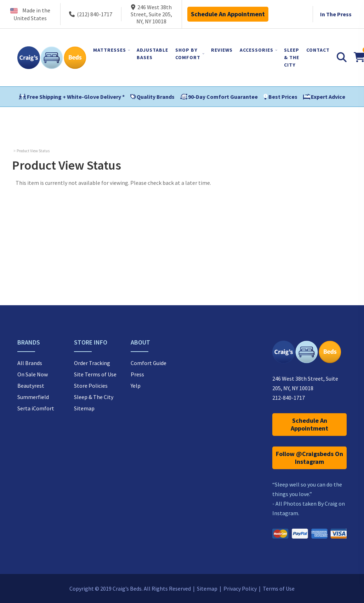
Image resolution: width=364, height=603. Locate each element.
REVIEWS (222, 50)
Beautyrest (31, 386)
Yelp (136, 386)
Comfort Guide (149, 363)
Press (137, 374)
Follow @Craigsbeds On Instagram (309, 458)
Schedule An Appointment (228, 14)
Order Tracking (92, 363)
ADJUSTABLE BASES (152, 54)
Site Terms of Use (95, 374)
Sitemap (84, 408)
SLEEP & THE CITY (292, 57)
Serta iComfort (36, 408)
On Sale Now (33, 374)
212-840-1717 (289, 398)
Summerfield (33, 397)
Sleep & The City (94, 397)
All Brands (30, 363)
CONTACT (318, 50)
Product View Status (33, 151)
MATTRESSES (110, 50)
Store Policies (91, 386)
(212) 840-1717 (91, 14)
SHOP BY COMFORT (188, 54)
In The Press (336, 14)
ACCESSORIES (257, 50)
